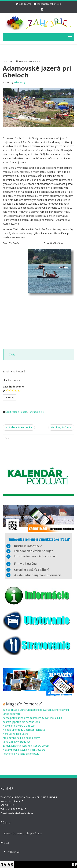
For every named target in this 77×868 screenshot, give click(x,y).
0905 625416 (25, 4)
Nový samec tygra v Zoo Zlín (19, 726)
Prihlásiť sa (13, 852)
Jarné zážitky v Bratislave (17, 742)
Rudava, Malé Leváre (19, 427)
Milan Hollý (20, 82)
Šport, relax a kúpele (16, 412)
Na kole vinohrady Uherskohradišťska (24, 730)
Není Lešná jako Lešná (16, 734)
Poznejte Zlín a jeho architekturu (21, 754)
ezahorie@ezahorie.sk (49, 4)
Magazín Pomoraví (24, 704)
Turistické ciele (36, 412)
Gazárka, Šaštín (61, 427)
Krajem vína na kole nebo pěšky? (21, 738)
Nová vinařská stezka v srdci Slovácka (24, 750)
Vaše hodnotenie (13, 387)
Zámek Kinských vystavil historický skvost (26, 746)
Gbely (12, 354)
